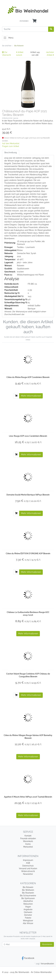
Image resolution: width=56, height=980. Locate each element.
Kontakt (28, 836)
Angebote (28, 909)
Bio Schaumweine (28, 896)
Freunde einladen (28, 838)
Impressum (28, 860)
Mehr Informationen (31, 396)
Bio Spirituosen (28, 898)
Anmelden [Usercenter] (24, 21)
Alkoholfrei (28, 901)
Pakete (28, 918)
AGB (28, 863)
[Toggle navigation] (5, 38)
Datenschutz (28, 866)
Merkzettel (28, 847)
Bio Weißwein (28, 890)
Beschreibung (11, 152)
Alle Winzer (28, 923)
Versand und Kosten (28, 868)
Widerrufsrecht (28, 871)
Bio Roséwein (28, 893)
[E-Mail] (21, 944)
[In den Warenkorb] (16, 396)
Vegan (28, 907)
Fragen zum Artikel (11, 146)
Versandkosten (47, 964)
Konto (28, 844)
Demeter (28, 915)
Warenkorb (28, 841)
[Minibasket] (34, 21)
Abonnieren (47, 944)
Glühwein (28, 912)
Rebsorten (28, 904)
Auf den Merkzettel (11, 143)
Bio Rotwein (28, 887)
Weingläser (28, 921)
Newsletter (28, 874)
